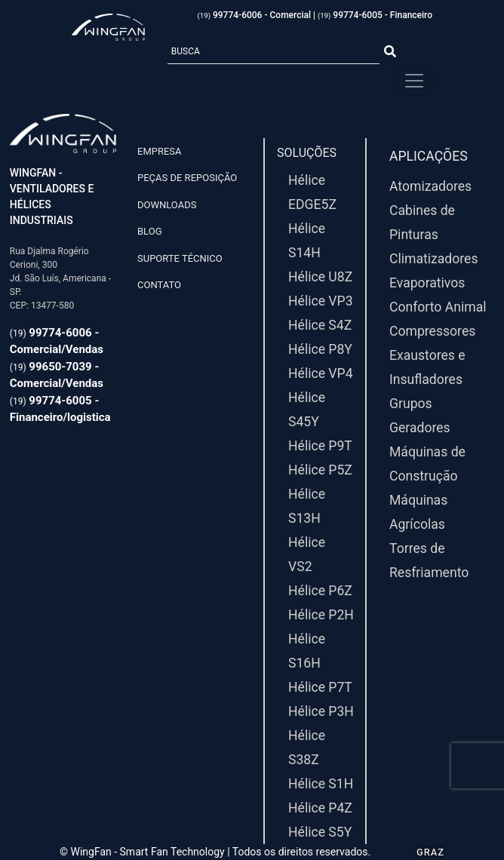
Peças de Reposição (187, 178)
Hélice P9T (320, 446)
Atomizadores (430, 186)
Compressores (432, 331)
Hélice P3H (321, 711)
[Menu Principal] (414, 81)
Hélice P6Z (320, 591)
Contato (159, 285)
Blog (150, 231)
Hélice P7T (320, 687)
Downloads (167, 205)
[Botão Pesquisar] (390, 52)
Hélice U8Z (320, 277)
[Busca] (274, 52)
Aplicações (429, 156)
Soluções (307, 153)
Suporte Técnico (180, 258)
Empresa (160, 151)
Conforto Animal (438, 307)
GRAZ (430, 852)
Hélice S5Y (320, 832)
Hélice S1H (321, 784)
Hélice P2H (321, 615)
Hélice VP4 (321, 373)
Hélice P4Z (320, 808)
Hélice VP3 (321, 301)
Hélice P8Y (320, 349)
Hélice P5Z (320, 470)
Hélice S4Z (320, 325)
